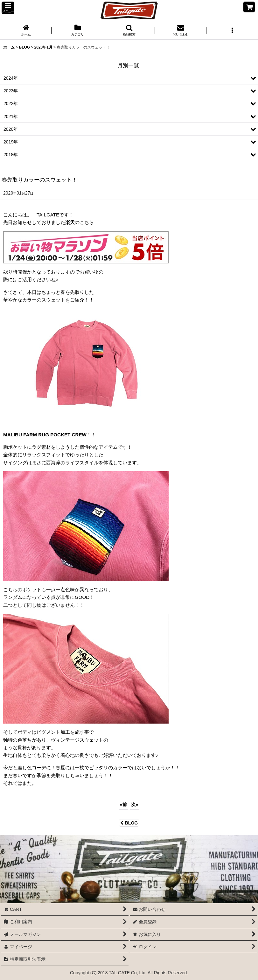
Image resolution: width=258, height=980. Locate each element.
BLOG (129, 823)
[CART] (249, 7)
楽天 (70, 222)
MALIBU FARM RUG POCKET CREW (45, 435)
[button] (8, 8)
